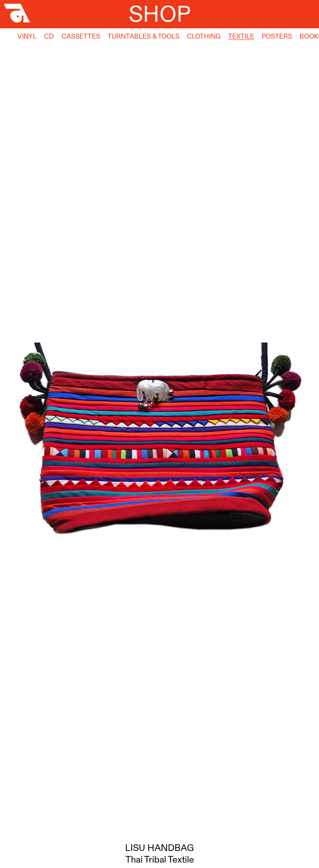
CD (49, 36)
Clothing (204, 36)
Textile (241, 36)
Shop (160, 14)
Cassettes (81, 36)
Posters (277, 36)
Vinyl (27, 36)
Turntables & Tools (144, 36)
